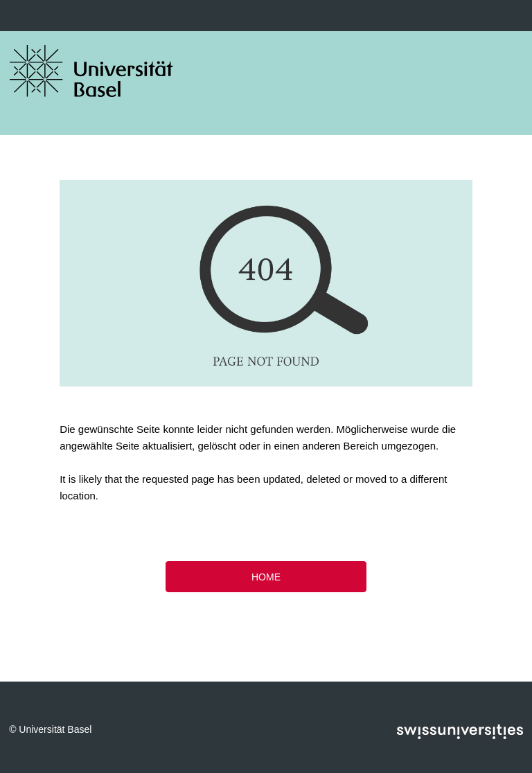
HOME (266, 577)
